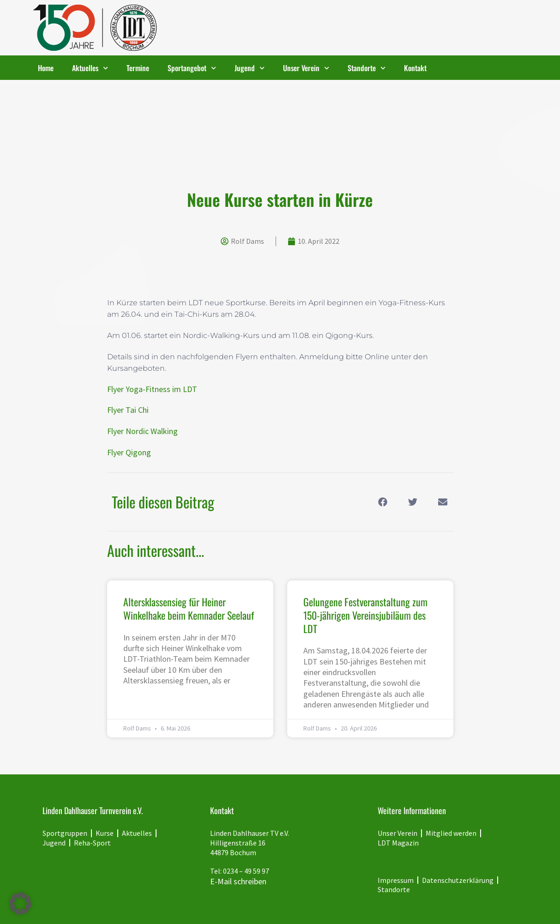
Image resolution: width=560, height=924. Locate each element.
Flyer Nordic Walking (142, 431)
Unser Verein (306, 68)
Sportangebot (192, 68)
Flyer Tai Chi (128, 410)
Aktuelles (90, 68)
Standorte (367, 68)
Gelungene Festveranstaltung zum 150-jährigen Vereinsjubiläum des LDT (365, 615)
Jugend (250, 68)
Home (46, 68)
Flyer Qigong (129, 452)
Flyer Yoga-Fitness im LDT (152, 389)
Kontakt (415, 68)
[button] (383, 502)
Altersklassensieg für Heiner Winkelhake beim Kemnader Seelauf (189, 608)
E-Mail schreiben (238, 881)
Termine (138, 68)
